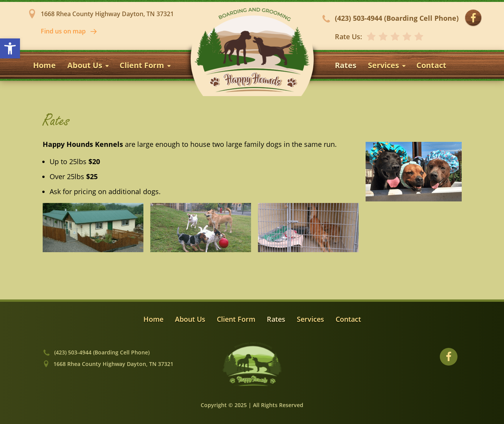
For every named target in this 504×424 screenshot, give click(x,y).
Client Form (146, 65)
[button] (10, 48)
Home (44, 65)
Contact (431, 65)
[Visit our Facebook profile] (473, 18)
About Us (89, 65)
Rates (346, 65)
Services (387, 65)
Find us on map (69, 31)
